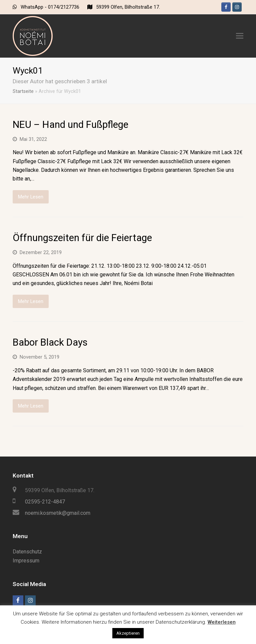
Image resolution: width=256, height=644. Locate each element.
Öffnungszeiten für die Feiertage (82, 238)
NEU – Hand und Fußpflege (70, 125)
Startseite (23, 91)
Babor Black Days (50, 342)
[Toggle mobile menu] (240, 36)
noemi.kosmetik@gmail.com (58, 513)
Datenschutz (27, 552)
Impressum (26, 561)
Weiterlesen (222, 622)
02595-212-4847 (45, 502)
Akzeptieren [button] (128, 633)
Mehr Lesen (31, 197)
